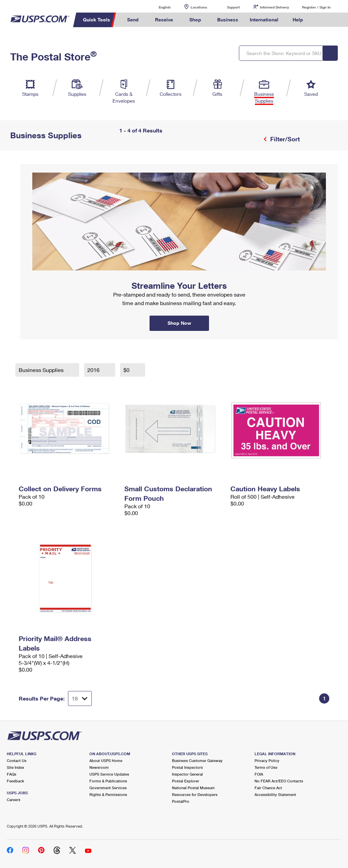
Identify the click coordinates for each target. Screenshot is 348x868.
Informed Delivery (274, 7)
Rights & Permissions (108, 794)
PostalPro (181, 801)
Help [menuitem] (298, 20)
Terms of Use (266, 767)
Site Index (15, 767)
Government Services (108, 788)
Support (233, 7)
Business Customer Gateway (197, 760)
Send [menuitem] (133, 20)
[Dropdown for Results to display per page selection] (80, 698)
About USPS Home (106, 760)
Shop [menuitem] (195, 20)
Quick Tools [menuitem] (97, 20)
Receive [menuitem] (164, 20)
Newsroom (99, 767)
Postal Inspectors (187, 767)
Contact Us (17, 760)
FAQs (12, 774)
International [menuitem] (264, 20)
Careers (14, 800)
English (158, 7)
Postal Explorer (186, 781)
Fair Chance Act (268, 788)
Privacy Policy (267, 760)
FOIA (259, 774)
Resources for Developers (195, 794)
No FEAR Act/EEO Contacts (279, 781)
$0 (127, 370)
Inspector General (187, 774)
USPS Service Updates (109, 774)
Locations (199, 7)
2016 (94, 370)
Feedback (15, 781)
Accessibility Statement (275, 794)
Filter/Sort (284, 139)
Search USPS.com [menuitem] (320, 20)
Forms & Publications (108, 781)
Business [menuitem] (228, 20)
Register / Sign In (316, 7)
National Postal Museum (193, 788)
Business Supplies (42, 370)
